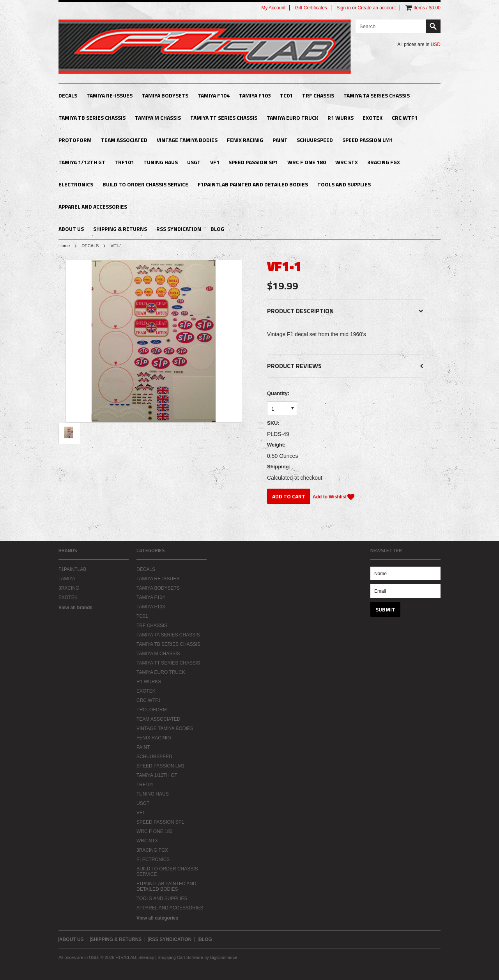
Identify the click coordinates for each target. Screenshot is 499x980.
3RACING (69, 588)
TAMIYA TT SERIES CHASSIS (224, 118)
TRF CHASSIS (318, 95)
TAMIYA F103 (255, 95)
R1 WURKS (341, 118)
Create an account (377, 8)
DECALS (68, 95)
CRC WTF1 (405, 118)
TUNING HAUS (161, 162)
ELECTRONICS (76, 184)
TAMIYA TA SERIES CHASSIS (377, 95)
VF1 (215, 162)
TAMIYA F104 (214, 95)
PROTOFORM (75, 140)
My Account (273, 8)
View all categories (157, 918)
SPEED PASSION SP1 (253, 162)
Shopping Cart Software (180, 957)
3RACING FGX (384, 162)
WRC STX (347, 162)
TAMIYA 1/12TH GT (82, 162)
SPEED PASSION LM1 (368, 140)
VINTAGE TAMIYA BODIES (187, 140)
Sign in (344, 8)
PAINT (280, 140)
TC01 (286, 95)
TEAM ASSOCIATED (124, 140)
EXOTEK (372, 118)
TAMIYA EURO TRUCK (292, 118)
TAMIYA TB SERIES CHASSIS (92, 118)
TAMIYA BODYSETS (165, 95)
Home (64, 246)
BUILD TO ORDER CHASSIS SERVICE (145, 184)
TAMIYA (67, 579)
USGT (194, 162)
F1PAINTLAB (72, 569)
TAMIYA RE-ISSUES (110, 95)
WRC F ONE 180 (307, 162)
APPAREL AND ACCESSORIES (93, 206)
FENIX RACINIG (245, 140)
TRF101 (124, 162)
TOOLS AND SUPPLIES (344, 184)
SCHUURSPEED (315, 140)
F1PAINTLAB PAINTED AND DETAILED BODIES (253, 184)
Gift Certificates (311, 8)
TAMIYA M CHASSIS (158, 118)
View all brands (75, 608)
